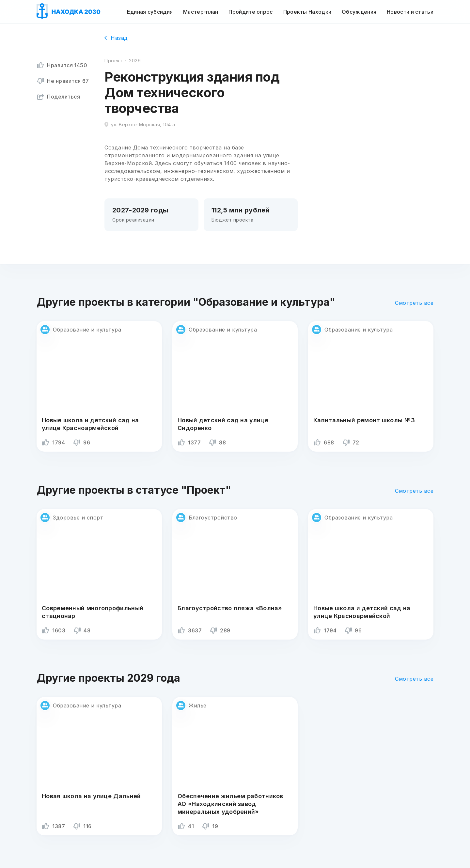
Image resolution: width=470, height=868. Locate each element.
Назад (116, 38)
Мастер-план (201, 12)
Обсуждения (359, 12)
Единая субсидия (150, 12)
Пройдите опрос (251, 12)
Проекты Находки (307, 12)
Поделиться (58, 97)
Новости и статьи (410, 12)
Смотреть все (414, 303)
